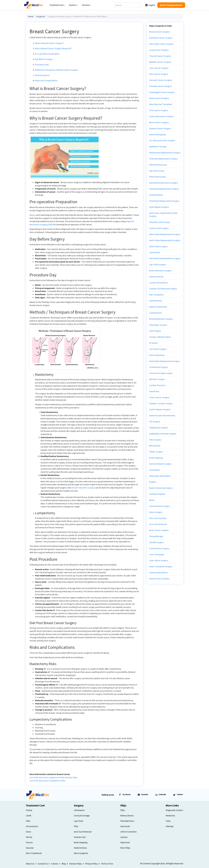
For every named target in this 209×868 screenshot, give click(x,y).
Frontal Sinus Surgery (159, 548)
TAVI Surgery (155, 331)
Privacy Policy (91, 864)
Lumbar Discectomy (158, 283)
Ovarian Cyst (80, 837)
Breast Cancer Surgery (159, 32)
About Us (30, 864)
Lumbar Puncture (157, 385)
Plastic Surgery (156, 452)
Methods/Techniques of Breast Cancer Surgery (57, 70)
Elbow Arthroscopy (158, 165)
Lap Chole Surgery (158, 264)
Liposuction (155, 252)
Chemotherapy (156, 536)
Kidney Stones (127, 816)
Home (31, 16)
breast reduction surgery (83, 488)
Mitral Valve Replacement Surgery (165, 234)
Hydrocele (125, 842)
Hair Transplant (156, 295)
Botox (152, 500)
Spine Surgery (156, 512)
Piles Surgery (155, 440)
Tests (168, 821)
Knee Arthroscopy (157, 177)
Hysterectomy (156, 301)
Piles (28, 821)
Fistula (29, 810)
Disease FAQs (75, 864)
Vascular (30, 848)
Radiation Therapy (158, 146)
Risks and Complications (46, 80)
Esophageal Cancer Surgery (162, 92)
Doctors (73, 5)
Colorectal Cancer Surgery (161, 116)
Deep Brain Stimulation (160, 476)
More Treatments (34, 853)
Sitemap (170, 826)
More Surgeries (81, 853)
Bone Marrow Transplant (161, 104)
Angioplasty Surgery (158, 428)
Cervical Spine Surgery (160, 506)
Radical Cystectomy (158, 307)
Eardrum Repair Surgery (160, 464)
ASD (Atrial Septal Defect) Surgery (165, 258)
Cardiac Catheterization (160, 337)
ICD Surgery (155, 421)
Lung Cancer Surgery (159, 50)
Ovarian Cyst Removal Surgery (163, 289)
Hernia (29, 837)
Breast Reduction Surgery (161, 319)
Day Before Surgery (44, 59)
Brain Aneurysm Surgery (160, 270)
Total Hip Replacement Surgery (163, 159)
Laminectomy (155, 313)
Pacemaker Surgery (158, 325)
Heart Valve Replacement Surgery (164, 361)
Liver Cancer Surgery (159, 68)
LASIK (29, 816)
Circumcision (32, 826)
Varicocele (125, 826)
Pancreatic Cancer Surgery (161, 44)
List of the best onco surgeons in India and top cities (53, 777)
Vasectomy (154, 391)
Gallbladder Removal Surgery (163, 434)
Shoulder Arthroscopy (159, 222)
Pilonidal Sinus (127, 821)
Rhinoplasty (155, 446)
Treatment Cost (57, 5)
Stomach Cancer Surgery (161, 80)
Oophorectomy (156, 277)
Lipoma (124, 837)
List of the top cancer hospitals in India (47, 781)
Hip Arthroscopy (157, 171)
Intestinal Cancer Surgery (161, 38)
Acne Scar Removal (158, 524)
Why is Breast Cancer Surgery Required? (53, 48)
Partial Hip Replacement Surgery (164, 189)
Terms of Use (107, 864)
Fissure (29, 842)
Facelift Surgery (156, 542)
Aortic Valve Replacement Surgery (165, 240)
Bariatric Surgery (157, 379)
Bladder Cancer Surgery (160, 62)
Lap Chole (79, 821)
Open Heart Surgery (158, 246)
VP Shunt (153, 343)
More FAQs (125, 848)
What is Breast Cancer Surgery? (49, 43)
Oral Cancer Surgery (158, 110)
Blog (64, 864)
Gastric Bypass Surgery (160, 409)
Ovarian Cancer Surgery (160, 128)
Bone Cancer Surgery (159, 122)
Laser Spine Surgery (158, 560)
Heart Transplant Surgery (161, 566)
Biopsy (33, 215)
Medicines (170, 816)
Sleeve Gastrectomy (158, 572)
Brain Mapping (156, 458)
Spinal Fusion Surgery (159, 579)
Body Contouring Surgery (161, 488)
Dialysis (153, 482)
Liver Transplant (157, 554)
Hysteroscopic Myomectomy (162, 415)
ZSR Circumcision (128, 832)
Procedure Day (42, 64)
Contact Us (43, 864)
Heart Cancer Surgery (159, 98)
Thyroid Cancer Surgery (160, 56)
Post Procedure (42, 75)
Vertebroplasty (156, 195)
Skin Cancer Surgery (159, 74)
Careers (55, 864)
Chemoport (154, 470)
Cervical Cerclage (82, 816)
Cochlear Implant (157, 494)
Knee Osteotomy (157, 355)
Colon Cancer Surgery (159, 397)
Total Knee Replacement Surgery (164, 201)
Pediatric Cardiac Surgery (161, 403)
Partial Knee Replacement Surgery (165, 153)
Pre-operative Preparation (47, 54)
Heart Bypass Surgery (159, 207)
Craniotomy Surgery (158, 367)
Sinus (29, 832)
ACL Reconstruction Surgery (162, 140)
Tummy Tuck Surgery (159, 228)
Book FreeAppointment (171, 5)
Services (87, 5)
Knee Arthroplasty (158, 134)
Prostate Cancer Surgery (160, 86)
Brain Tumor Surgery (159, 530)
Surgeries (41, 16)
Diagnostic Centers (174, 810)
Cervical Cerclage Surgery (161, 373)
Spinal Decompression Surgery (164, 183)
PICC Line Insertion (158, 518)
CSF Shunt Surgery (158, 349)
